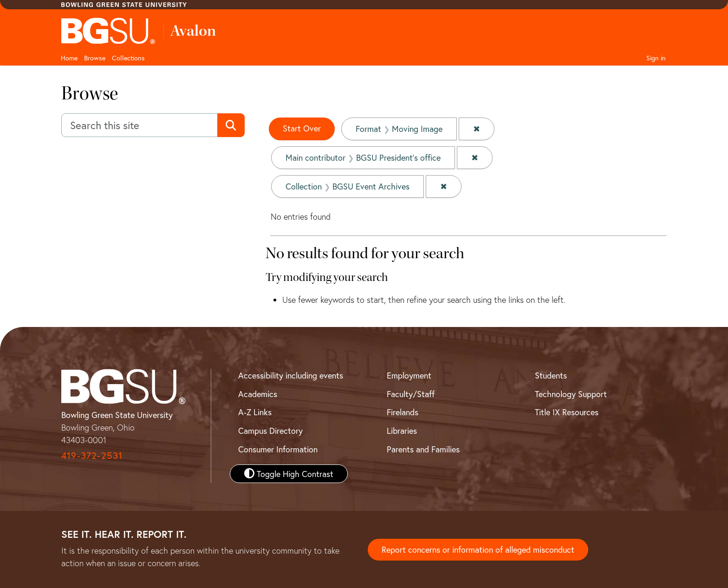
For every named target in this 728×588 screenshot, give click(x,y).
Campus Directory (270, 431)
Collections (128, 58)
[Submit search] (231, 125)
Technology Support (571, 394)
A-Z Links (255, 412)
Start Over (302, 128)
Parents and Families (423, 449)
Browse (95, 58)
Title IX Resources (567, 412)
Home (69, 58)
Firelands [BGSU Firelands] (403, 412)
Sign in (656, 58)
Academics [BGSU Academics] (258, 394)
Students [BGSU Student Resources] (551, 375)
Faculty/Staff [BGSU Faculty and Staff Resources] (411, 394)
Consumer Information (278, 449)
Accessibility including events (291, 375)
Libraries (402, 431)
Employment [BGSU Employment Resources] (409, 375)
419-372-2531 (92, 455)
